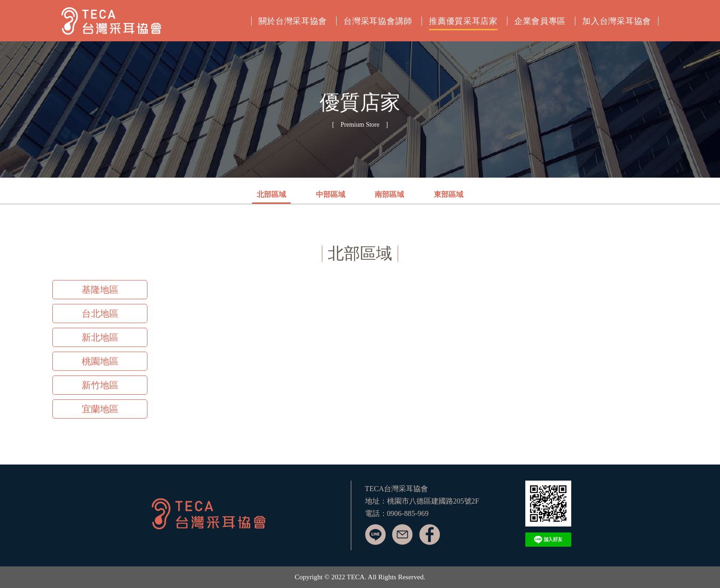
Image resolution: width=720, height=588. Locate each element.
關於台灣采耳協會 (293, 21)
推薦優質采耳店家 (463, 21)
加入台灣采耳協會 (617, 21)
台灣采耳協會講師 (378, 21)
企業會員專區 (540, 21)
